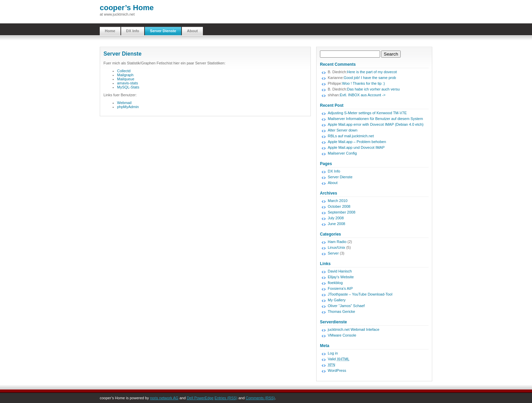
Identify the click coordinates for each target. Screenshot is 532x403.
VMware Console (342, 335)
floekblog (335, 283)
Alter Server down (343, 130)
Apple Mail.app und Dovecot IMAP (356, 147)
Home (110, 31)
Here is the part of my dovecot (372, 72)
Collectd (124, 71)
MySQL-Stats (128, 87)
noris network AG (164, 398)
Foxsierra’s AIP (340, 288)
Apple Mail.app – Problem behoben (357, 142)
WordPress (337, 370)
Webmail (124, 103)
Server (333, 253)
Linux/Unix (336, 247)
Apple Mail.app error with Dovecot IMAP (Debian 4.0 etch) (376, 124)
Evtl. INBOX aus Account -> (363, 95)
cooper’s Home (127, 8)
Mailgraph (125, 75)
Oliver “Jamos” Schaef (346, 306)
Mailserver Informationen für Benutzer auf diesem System (375, 119)
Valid (339, 359)
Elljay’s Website (341, 277)
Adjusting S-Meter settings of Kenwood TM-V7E (367, 113)
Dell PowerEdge (200, 398)
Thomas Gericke (341, 311)
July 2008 (336, 218)
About (192, 31)
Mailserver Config (342, 153)
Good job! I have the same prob (370, 78)
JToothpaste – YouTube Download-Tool (360, 294)
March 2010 (338, 201)
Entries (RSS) (226, 398)
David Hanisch (340, 271)
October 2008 (339, 206)
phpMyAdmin (128, 107)
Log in (333, 353)
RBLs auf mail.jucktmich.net (351, 136)
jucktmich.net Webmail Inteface (354, 329)
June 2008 (336, 224)
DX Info (133, 31)
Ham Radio (337, 242)
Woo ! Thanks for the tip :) (363, 83)
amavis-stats (128, 83)
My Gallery (337, 300)
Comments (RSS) (260, 398)
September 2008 (341, 212)
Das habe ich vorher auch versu (373, 89)
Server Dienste (163, 31)
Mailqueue (126, 79)
